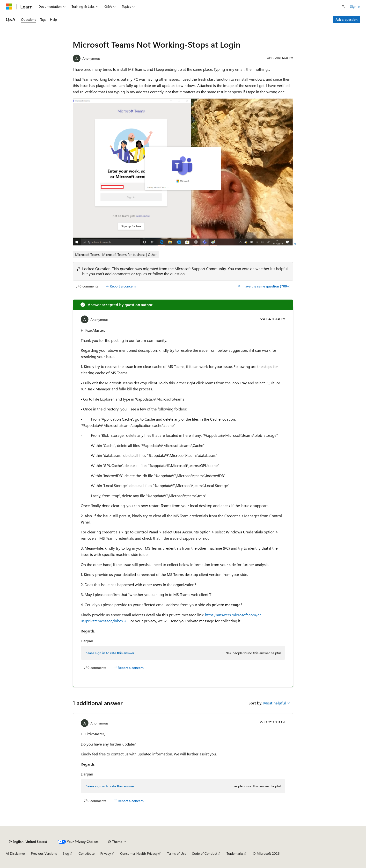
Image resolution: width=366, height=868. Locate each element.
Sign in (355, 6)
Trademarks (235, 853)
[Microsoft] (9, 7)
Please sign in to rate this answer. (110, 653)
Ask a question (347, 19)
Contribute (87, 853)
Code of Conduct (205, 853)
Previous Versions (44, 853)
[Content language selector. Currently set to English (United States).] (28, 842)
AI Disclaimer (15, 853)
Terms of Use (177, 853)
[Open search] (343, 7)
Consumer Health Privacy (139, 853)
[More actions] (289, 32)
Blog (66, 853)
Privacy (106, 853)
